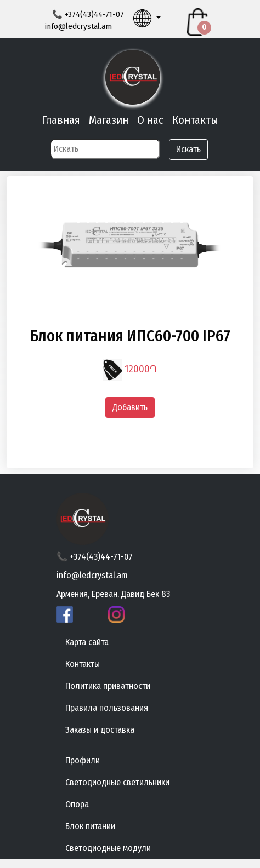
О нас (150, 120)
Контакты (195, 120)
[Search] (105, 149)
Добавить (130, 407)
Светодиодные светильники (117, 782)
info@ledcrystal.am (78, 26)
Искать (188, 149)
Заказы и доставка (100, 730)
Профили (83, 760)
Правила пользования (107, 708)
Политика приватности (108, 686)
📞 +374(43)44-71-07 (95, 557)
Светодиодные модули (108, 848)
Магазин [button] (109, 120)
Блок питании (90, 826)
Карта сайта (87, 642)
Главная (61, 120)
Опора (77, 804)
